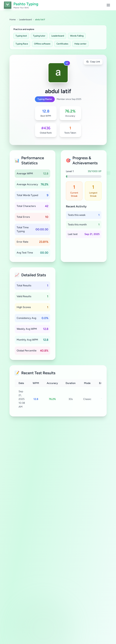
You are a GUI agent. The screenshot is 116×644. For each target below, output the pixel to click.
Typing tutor (39, 36)
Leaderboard (25, 20)
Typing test (21, 36)
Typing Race (22, 44)
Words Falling (77, 36)
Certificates (62, 44)
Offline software (42, 44)
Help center (80, 44)
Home (13, 20)
